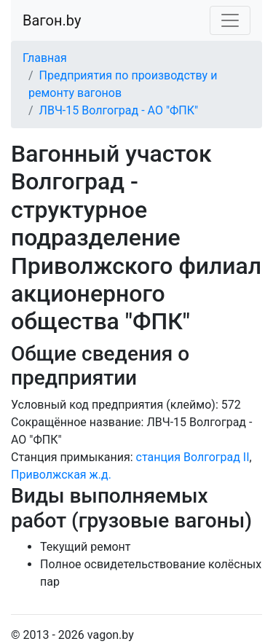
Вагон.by (52, 20)
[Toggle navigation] (230, 20)
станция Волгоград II (193, 457)
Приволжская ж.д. (61, 475)
